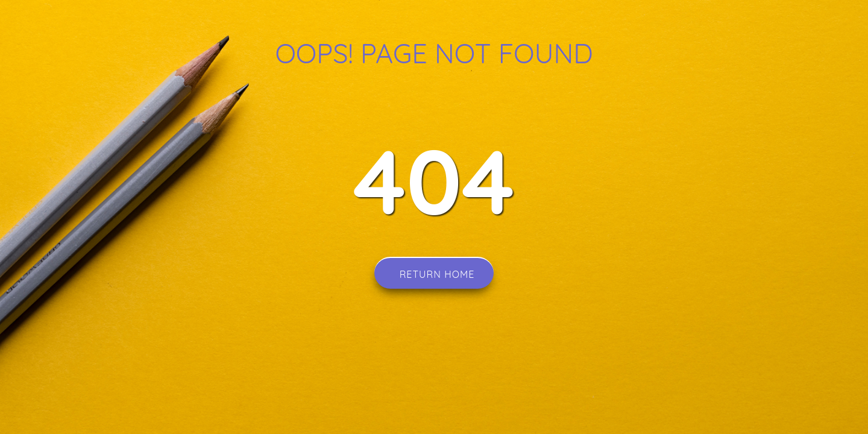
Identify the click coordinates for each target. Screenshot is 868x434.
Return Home (434, 273)
